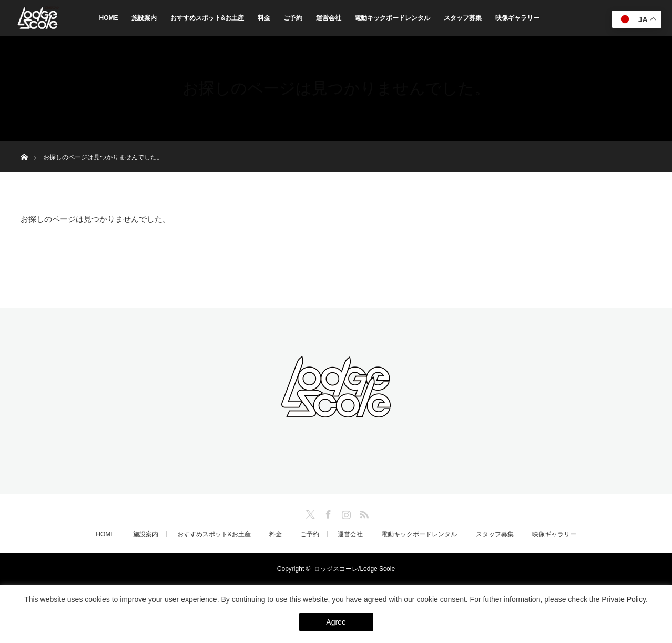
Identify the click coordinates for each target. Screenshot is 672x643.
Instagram (345, 513)
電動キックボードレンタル (392, 18)
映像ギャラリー (517, 18)
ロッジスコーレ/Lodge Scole (354, 569)
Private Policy (624, 599)
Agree (336, 622)
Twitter (309, 513)
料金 (264, 18)
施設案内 (144, 18)
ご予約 (293, 18)
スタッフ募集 (463, 18)
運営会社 (329, 18)
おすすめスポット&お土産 (207, 18)
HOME (109, 18)
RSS (363, 513)
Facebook (327, 513)
